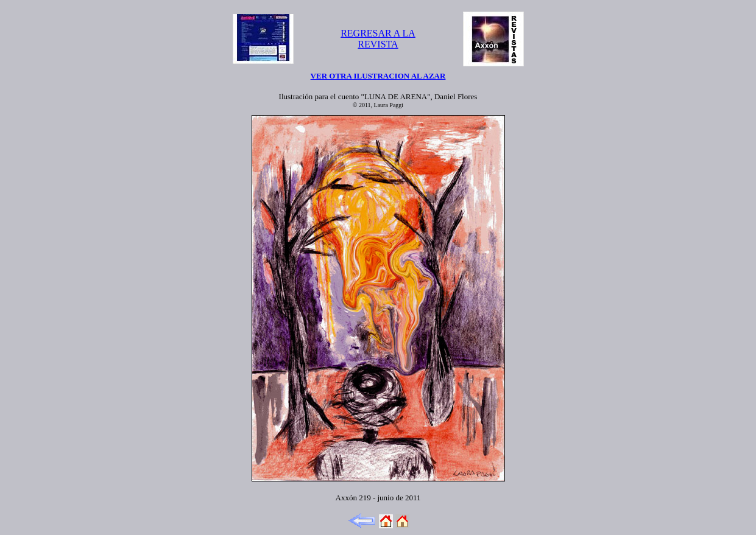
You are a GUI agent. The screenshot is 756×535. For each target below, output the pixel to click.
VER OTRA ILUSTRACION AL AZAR (378, 76)
